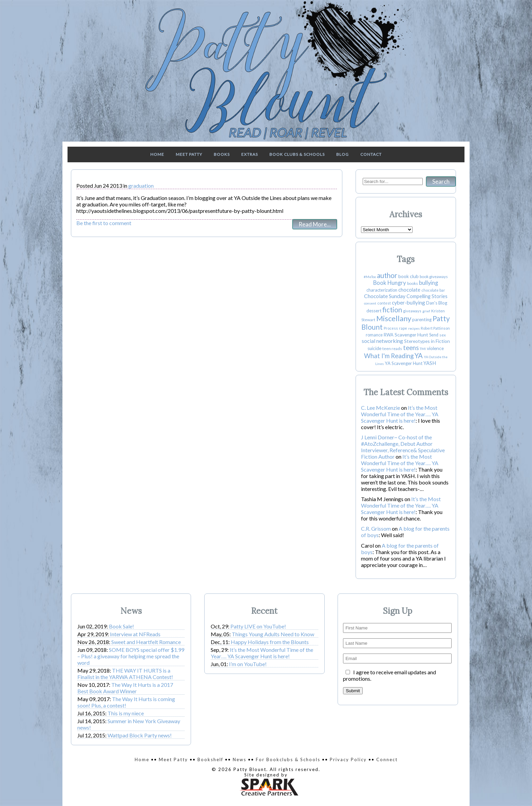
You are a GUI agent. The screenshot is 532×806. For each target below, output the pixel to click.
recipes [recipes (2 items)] (414, 328)
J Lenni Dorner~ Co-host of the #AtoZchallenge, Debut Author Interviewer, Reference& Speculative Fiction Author (403, 447)
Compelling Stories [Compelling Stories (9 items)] (427, 296)
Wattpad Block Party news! (140, 735)
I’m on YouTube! (248, 664)
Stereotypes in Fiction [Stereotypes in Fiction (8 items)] (427, 341)
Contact (371, 154)
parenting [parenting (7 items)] (422, 319)
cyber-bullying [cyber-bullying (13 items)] (408, 303)
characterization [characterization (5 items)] (382, 290)
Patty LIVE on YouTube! (258, 626)
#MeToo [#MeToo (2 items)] (370, 277)
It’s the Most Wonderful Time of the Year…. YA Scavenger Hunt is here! (400, 414)
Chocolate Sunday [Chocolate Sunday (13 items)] (385, 296)
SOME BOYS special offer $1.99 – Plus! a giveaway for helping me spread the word (131, 656)
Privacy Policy (348, 759)
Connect (387, 759)
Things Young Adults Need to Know (273, 634)
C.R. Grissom (376, 528)
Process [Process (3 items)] (391, 328)
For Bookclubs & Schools (288, 759)
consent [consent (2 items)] (370, 303)
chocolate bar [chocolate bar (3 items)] (433, 290)
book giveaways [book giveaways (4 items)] (434, 277)
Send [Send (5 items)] (434, 335)
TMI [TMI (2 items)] (423, 349)
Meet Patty (189, 154)
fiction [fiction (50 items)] (392, 310)
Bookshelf (210, 759)
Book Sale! (121, 626)
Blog (343, 154)
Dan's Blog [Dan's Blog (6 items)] (437, 303)
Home (157, 154)
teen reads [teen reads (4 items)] (392, 349)
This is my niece (126, 713)
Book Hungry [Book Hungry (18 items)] (390, 283)
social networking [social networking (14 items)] (382, 341)
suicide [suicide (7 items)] (374, 348)
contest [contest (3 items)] (384, 303)
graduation (141, 186)
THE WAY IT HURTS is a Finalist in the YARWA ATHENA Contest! (125, 674)
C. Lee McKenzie (381, 408)
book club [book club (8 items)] (408, 276)
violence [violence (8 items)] (435, 348)
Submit (353, 691)
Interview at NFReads (135, 634)
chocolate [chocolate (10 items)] (409, 290)
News (240, 759)
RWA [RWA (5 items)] (389, 335)
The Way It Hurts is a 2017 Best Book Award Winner (125, 688)
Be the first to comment (104, 223)
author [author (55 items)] (387, 275)
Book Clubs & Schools (297, 154)
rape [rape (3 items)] (403, 328)
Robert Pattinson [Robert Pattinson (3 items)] (435, 328)
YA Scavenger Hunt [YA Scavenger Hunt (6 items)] (404, 363)
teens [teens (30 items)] (411, 348)
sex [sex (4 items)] (443, 335)
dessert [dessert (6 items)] (374, 311)
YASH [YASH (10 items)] (430, 363)
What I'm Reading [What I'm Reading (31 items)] (389, 356)
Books (222, 154)
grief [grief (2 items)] (426, 311)
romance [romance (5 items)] (374, 335)
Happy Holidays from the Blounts (270, 642)
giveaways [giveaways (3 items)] (412, 311)
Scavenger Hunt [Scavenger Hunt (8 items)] (411, 335)
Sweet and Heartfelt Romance (146, 642)
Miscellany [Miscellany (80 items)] (394, 318)
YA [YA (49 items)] (419, 355)
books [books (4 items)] (413, 283)
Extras (250, 154)
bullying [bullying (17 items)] (429, 283)
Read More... (315, 224)
